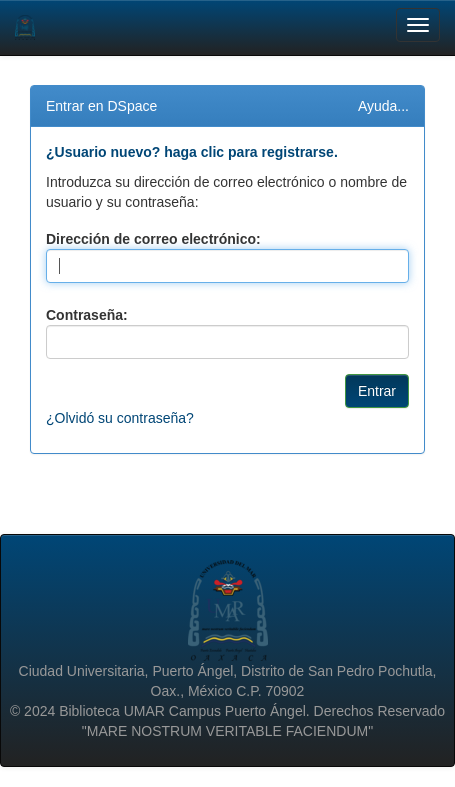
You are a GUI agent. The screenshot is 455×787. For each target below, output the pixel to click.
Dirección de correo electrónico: (153, 239)
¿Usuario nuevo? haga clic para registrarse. (192, 152)
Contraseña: (87, 315)
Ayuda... (383, 106)
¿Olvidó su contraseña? (120, 418)
